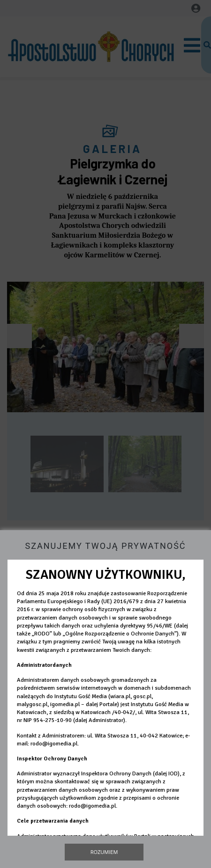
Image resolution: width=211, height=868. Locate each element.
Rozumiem (104, 852)
